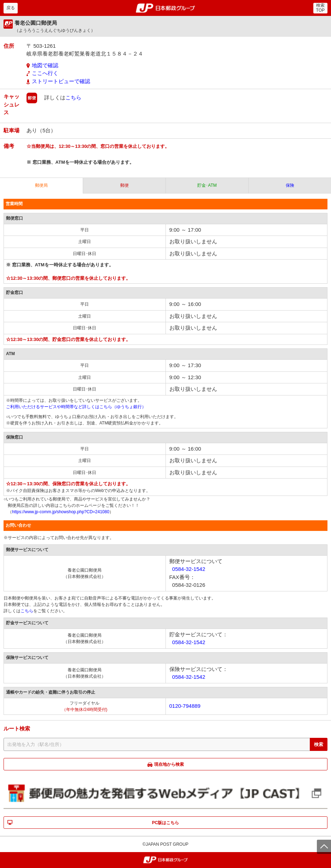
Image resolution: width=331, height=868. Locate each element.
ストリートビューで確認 (61, 81)
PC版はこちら (166, 823)
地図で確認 (45, 65)
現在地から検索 (169, 764)
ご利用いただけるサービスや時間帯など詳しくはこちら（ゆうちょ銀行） (76, 407)
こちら (73, 97)
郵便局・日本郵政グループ (166, 8)
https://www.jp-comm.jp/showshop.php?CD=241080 (61, 512)
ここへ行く (45, 73)
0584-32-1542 (189, 569)
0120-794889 (185, 706)
